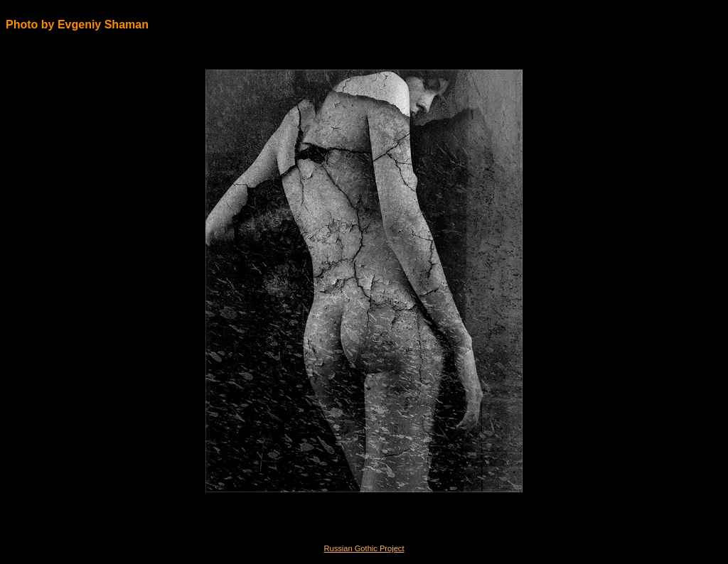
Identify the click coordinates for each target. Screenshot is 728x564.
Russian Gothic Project (364, 548)
